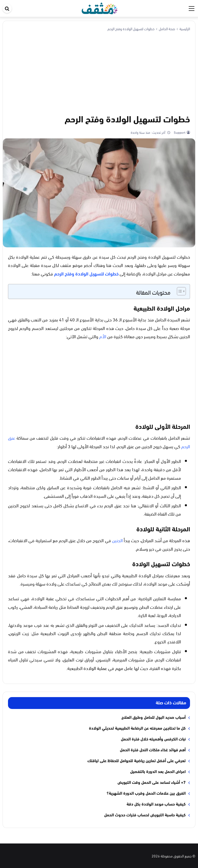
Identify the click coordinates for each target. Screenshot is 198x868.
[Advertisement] (99, 72)
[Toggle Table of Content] (179, 291)
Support (179, 132)
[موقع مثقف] (100, 7)
